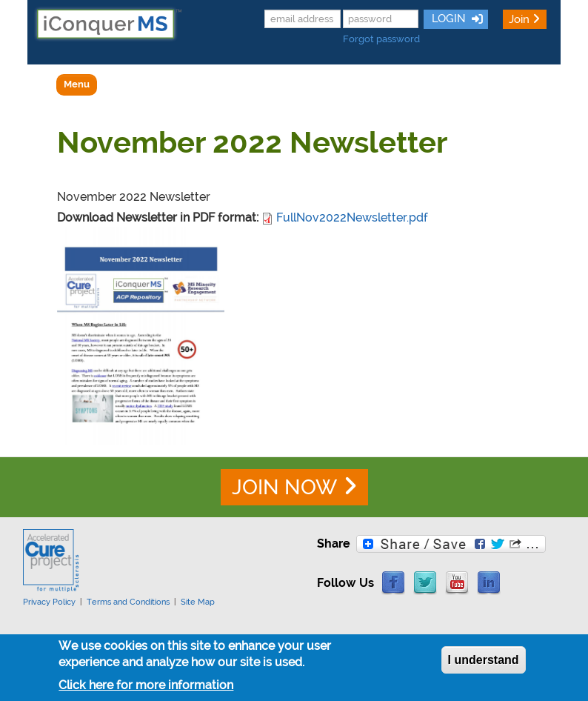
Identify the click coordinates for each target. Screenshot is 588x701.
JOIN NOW (284, 487)
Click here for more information (146, 689)
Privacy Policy (49, 602)
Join (519, 19)
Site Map (198, 602)
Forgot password (381, 39)
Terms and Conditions (128, 602)
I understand (484, 664)
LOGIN (447, 18)
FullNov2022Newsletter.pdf (352, 217)
